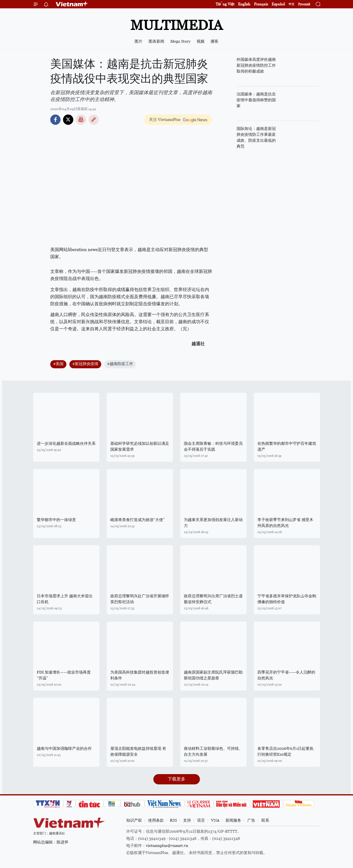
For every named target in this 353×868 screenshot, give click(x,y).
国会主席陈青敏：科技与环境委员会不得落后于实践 (213, 446)
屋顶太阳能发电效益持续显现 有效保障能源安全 (138, 751)
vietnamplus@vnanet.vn (167, 846)
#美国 (58, 364)
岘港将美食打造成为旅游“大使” (138, 520)
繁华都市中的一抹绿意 (56, 520)
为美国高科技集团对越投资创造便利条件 (140, 675)
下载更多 (176, 779)
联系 (265, 820)
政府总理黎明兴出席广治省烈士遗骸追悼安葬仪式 (213, 599)
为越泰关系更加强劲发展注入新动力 (213, 523)
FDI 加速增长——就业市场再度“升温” (64, 675)
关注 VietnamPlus (165, 120)
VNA (215, 820)
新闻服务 (233, 820)
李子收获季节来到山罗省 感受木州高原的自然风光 (285, 523)
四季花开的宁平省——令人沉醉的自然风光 (286, 675)
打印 (81, 120)
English (244, 4)
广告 (251, 820)
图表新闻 (156, 41)
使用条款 (156, 820)
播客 (214, 41)
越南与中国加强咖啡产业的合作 (64, 748)
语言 (201, 820)
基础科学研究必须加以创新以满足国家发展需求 (140, 446)
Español (278, 4)
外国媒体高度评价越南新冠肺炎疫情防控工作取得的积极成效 (256, 65)
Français (261, 4)
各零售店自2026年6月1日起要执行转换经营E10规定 (285, 751)
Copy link (94, 120)
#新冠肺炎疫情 (85, 364)
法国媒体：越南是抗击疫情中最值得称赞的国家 (256, 100)
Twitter (68, 120)
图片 (139, 41)
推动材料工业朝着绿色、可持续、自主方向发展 (213, 751)
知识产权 (134, 820)
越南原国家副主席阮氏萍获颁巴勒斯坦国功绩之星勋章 (213, 675)
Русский (304, 4)
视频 (201, 41)
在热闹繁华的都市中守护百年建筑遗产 (287, 446)
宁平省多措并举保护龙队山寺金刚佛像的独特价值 (287, 599)
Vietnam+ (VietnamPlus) (72, 4)
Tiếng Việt (225, 4)
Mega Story (180, 41)
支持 (187, 820)
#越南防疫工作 (120, 364)
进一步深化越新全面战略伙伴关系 (66, 443)
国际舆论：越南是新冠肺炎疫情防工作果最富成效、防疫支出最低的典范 (256, 137)
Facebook (55, 120)
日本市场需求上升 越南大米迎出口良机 (65, 599)
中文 (291, 4)
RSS (173, 820)
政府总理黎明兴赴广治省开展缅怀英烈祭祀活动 (140, 599)
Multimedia (176, 25)
